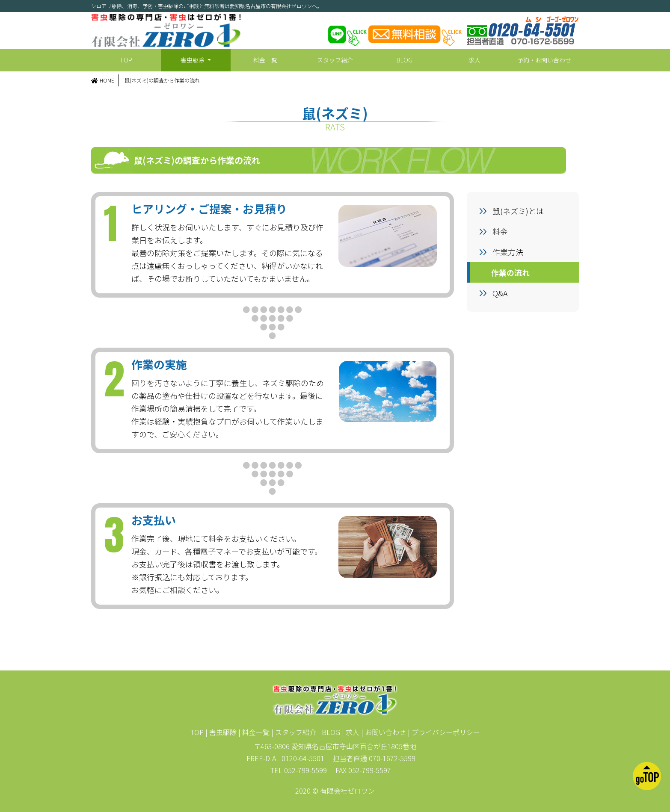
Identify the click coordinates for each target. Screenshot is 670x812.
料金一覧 (265, 60)
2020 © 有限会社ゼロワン (335, 791)
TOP (126, 60)
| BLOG (329, 732)
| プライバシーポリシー (444, 732)
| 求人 (351, 732)
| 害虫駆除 (221, 732)
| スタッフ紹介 (294, 732)
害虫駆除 (193, 60)
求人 (474, 60)
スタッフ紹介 (335, 60)
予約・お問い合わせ (544, 60)
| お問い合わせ (384, 732)
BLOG (405, 60)
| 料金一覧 (254, 732)
